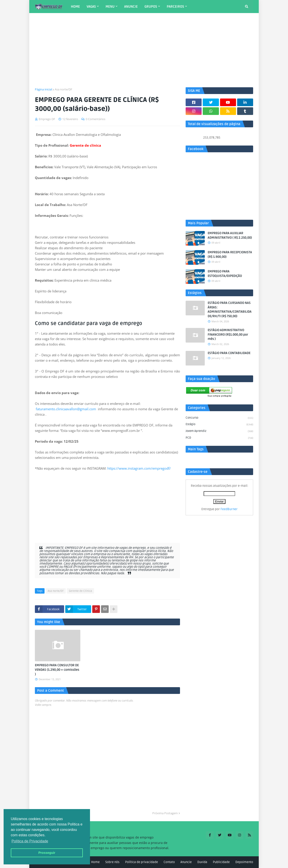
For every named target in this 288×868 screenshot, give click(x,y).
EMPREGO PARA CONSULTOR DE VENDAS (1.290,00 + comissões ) (57, 670)
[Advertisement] (144, 50)
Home (95, 862)
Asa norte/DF (63, 89)
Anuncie (186, 862)
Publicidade (221, 862)
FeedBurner (229, 509)
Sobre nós (112, 862)
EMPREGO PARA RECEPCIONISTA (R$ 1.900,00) (230, 255)
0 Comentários (96, 119)
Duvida (202, 862)
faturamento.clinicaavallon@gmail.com (66, 409)
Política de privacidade (142, 862)
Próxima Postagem (165, 813)
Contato (169, 862)
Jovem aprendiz (219, 431)
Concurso (219, 418)
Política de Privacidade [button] (30, 841)
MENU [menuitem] (110, 7)
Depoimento (244, 862)
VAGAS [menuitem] (91, 7)
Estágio (219, 425)
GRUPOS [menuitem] (151, 7)
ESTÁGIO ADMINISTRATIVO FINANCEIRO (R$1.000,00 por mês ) (228, 334)
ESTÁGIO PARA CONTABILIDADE (229, 353)
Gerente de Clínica (80, 591)
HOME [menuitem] (75, 7)
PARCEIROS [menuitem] (175, 7)
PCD (219, 438)
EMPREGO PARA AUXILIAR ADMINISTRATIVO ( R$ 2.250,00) (230, 235)
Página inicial (43, 89)
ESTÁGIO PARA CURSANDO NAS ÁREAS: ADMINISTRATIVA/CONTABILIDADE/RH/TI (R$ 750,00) (230, 310)
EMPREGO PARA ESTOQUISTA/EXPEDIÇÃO (225, 274)
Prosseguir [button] (47, 853)
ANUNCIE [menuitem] (131, 7)
